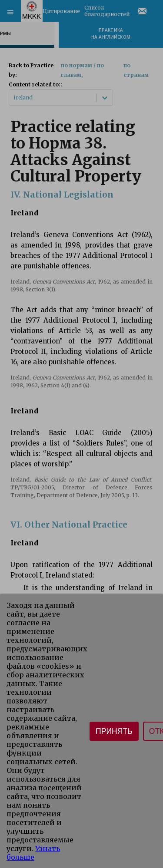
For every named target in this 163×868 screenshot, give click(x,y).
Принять (114, 731)
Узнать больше (33, 853)
